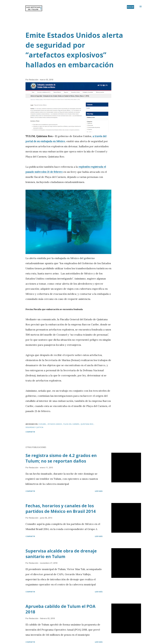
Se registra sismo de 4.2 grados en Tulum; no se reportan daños (61, 458)
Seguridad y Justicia (34, 427)
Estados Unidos (55, 424)
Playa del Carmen (71, 424)
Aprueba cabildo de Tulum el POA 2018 (60, 609)
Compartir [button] (30, 432)
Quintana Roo (87, 424)
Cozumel (43, 424)
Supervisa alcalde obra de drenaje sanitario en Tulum (61, 554)
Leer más (99, 491)
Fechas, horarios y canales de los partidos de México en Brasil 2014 (61, 508)
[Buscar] (130, 7)
